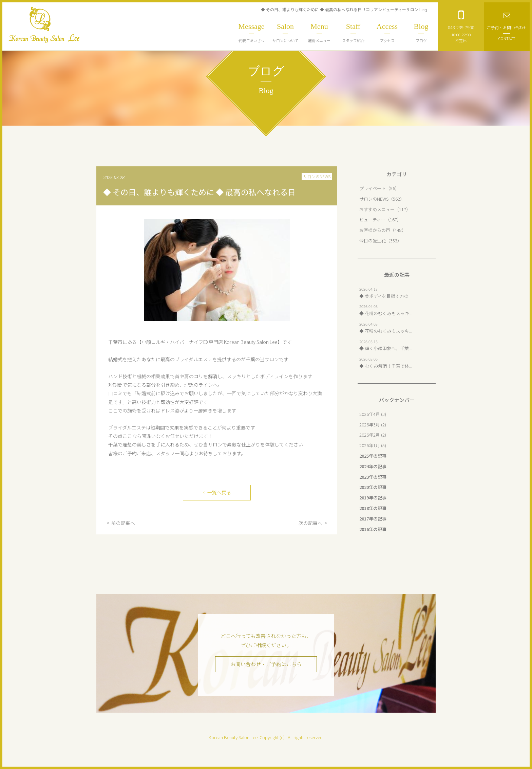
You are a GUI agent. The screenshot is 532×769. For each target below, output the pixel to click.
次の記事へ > (313, 523)
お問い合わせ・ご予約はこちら (266, 664)
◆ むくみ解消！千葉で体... (386, 366)
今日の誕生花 (373, 241)
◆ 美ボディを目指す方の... (385, 296)
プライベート (373, 188)
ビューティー (372, 219)
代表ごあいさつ (251, 33)
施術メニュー (319, 33)
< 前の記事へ (121, 523)
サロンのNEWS (317, 176)
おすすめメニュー (377, 209)
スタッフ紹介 (353, 33)
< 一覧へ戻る (217, 493)
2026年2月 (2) (373, 435)
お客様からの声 (375, 230)
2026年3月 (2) (373, 425)
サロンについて (285, 33)
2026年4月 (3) (373, 414)
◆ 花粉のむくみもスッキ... (386, 313)
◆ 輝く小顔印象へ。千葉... (386, 348)
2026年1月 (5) (373, 445)
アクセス (387, 33)
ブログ (421, 33)
